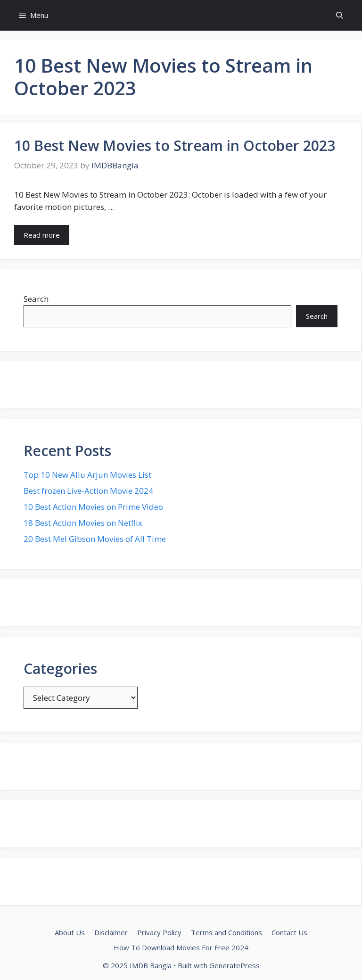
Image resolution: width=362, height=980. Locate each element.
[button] (340, 15)
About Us (70, 932)
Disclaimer (111, 932)
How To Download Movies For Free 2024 (181, 947)
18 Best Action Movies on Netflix (83, 523)
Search (36, 299)
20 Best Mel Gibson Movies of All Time (95, 539)
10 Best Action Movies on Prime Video (93, 507)
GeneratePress (234, 965)
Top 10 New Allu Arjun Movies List (87, 475)
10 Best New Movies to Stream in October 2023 (175, 145)
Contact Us (289, 932)
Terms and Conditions (226, 932)
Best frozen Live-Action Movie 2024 (88, 491)
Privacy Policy (159, 932)
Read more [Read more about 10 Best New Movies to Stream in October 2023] (42, 235)
